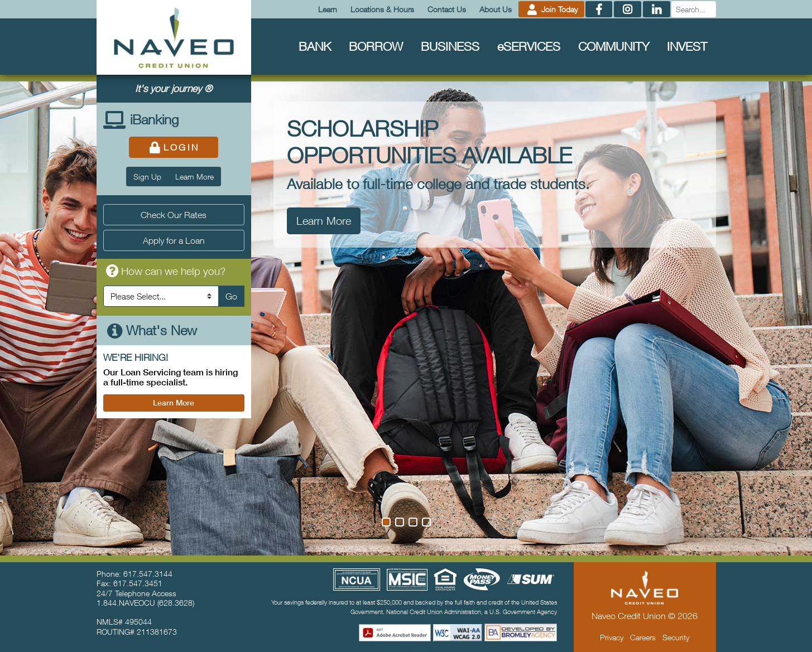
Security (676, 637)
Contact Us (447, 9)
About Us (496, 9)
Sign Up (147, 177)
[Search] (694, 9)
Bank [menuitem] (315, 46)
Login (174, 147)
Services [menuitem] (529, 46)
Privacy (612, 637)
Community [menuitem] (614, 46)
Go (231, 296)
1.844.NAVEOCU (126, 603)
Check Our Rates (174, 215)
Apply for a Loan (174, 240)
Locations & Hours (382, 9)
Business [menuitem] (450, 46)
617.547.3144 (148, 574)
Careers (643, 637)
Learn (328, 9)
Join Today (551, 9)
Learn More (194, 177)
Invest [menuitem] (687, 46)
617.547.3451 (138, 583)
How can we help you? (165, 271)
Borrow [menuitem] (376, 46)
